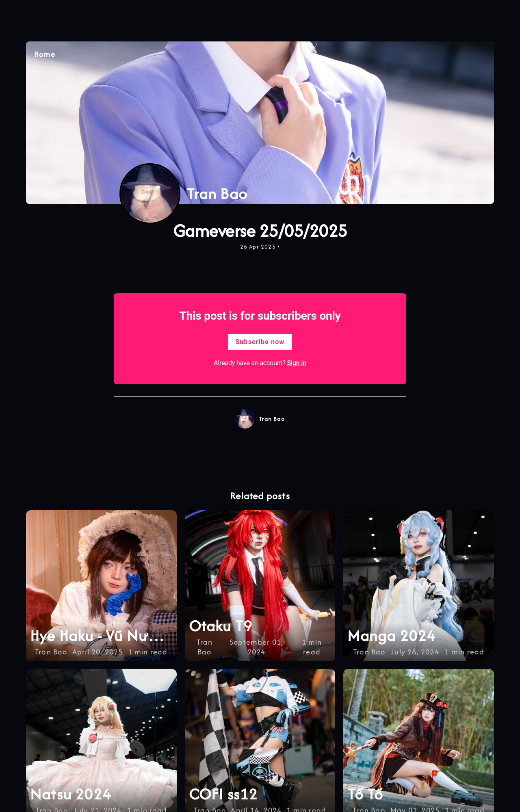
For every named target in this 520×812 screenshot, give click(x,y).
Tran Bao (272, 419)
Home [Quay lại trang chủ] (45, 54)
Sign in (297, 363)
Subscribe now (260, 342)
